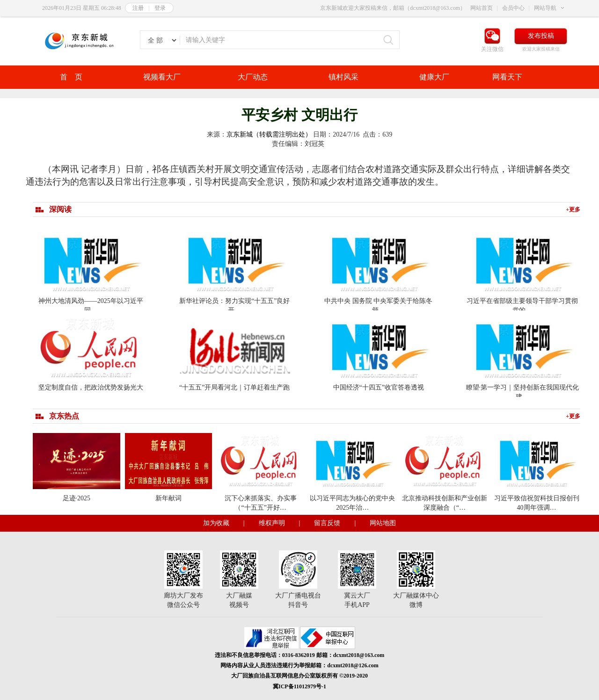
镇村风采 (343, 77)
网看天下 (507, 77)
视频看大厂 (162, 77)
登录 (160, 8)
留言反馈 (327, 523)
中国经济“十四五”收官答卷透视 (379, 387)
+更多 (573, 209)
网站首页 (482, 8)
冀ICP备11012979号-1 (299, 686)
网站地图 (383, 523)
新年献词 (168, 498)
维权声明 (272, 523)
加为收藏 (216, 523)
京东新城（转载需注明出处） (269, 134)
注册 (138, 8)
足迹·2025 (77, 498)
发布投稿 (541, 36)
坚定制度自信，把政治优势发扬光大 (91, 387)
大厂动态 (253, 77)
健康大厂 (434, 77)
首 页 (71, 77)
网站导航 (545, 8)
